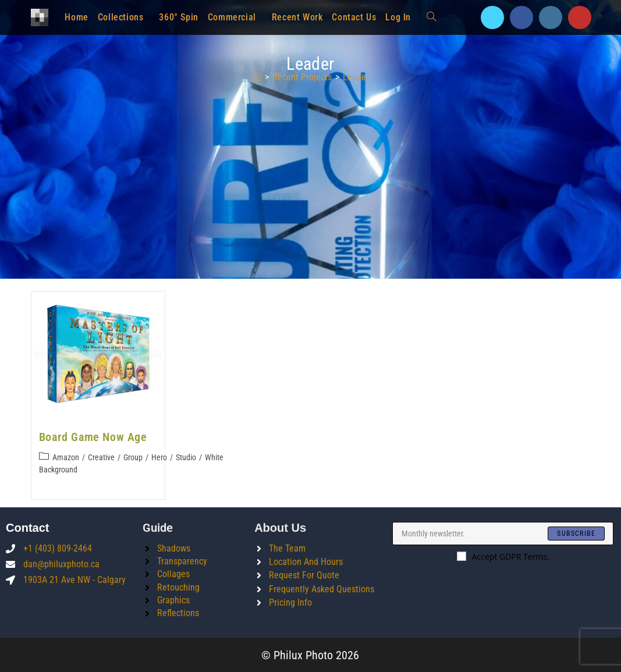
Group (133, 457)
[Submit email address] (576, 533)
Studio (186, 457)
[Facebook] (521, 17)
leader (356, 77)
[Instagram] (551, 17)
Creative (101, 457)
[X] (492, 17)
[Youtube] (580, 17)
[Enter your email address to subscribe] (503, 533)
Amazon (66, 457)
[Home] (257, 77)
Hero (159, 457)
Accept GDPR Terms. (503, 556)
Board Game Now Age (93, 437)
